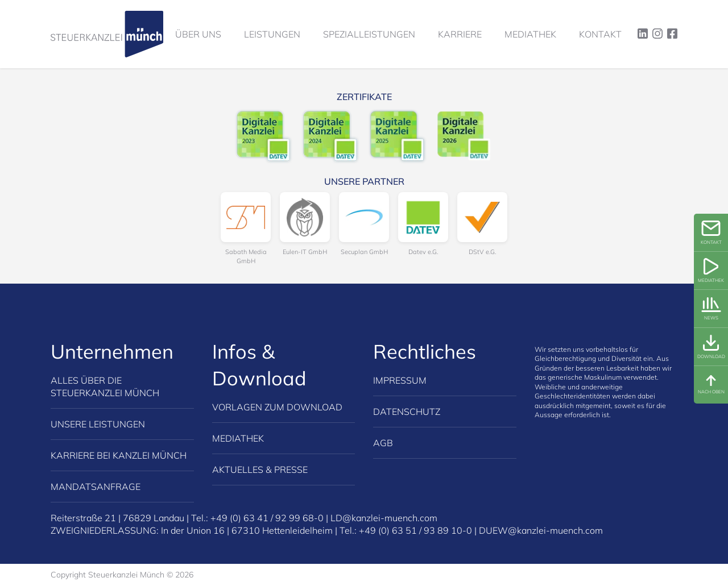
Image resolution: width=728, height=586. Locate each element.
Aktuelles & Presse (260, 469)
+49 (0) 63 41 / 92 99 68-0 (267, 518)
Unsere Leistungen (98, 424)
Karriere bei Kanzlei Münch (119, 455)
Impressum (400, 380)
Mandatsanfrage (96, 487)
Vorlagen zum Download (277, 407)
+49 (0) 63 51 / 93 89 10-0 (415, 530)
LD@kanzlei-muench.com (384, 518)
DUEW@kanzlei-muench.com (541, 530)
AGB (383, 443)
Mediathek (238, 438)
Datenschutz (407, 412)
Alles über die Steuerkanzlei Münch (105, 386)
